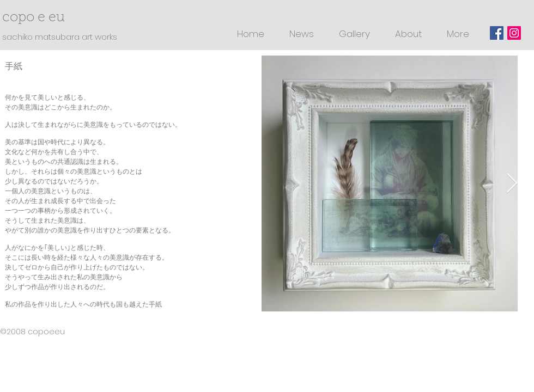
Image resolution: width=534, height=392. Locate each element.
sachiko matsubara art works (60, 37)
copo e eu (41, 18)
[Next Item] (512, 184)
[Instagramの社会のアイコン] (514, 33)
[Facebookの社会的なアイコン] (497, 33)
